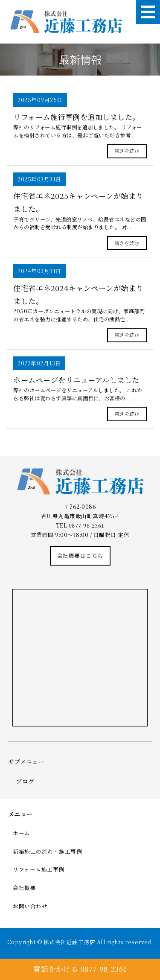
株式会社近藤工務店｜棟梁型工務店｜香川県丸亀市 (66, 22)
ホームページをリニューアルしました (76, 380)
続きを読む (127, 151)
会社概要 (24, 888)
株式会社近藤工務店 (70, 942)
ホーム (22, 833)
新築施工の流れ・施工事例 (47, 851)
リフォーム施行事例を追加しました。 (77, 117)
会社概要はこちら (80, 556)
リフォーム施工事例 (39, 869)
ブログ (25, 781)
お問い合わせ (30, 906)
